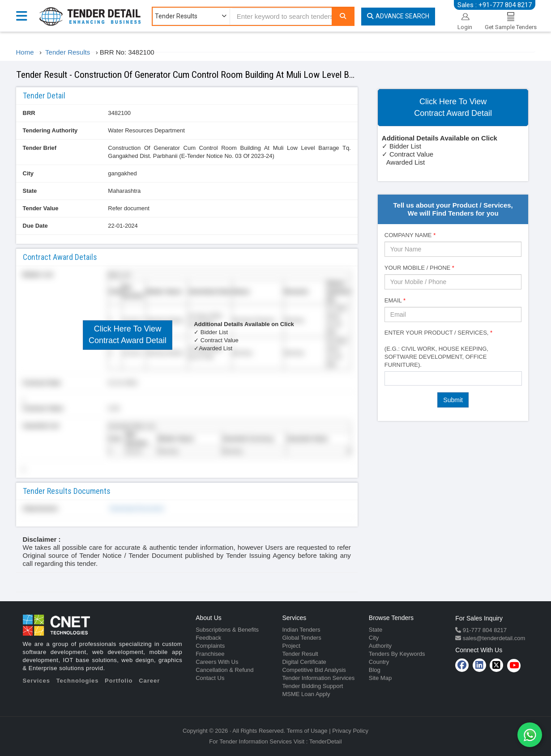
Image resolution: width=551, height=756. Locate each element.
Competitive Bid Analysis (314, 670)
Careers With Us (217, 662)
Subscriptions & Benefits (227, 630)
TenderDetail (326, 741)
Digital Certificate (304, 662)
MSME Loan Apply (306, 694)
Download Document (136, 508)
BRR (29, 113)
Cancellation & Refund (224, 670)
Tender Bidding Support (312, 686)
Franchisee (210, 654)
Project (291, 646)
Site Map (380, 678)
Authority (380, 646)
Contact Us (210, 678)
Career (149, 681)
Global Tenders (301, 638)
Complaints (210, 646)
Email (395, 300)
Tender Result (300, 654)
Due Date (35, 226)
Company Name (410, 235)
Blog (375, 670)
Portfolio (119, 681)
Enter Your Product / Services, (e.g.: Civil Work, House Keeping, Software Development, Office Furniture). (438, 349)
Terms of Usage (307, 731)
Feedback (208, 638)
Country (379, 662)
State (30, 191)
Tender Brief (40, 148)
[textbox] (390, 378)
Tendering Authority (50, 130)
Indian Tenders (301, 630)
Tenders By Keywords (397, 654)
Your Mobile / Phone (419, 268)
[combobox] (453, 378)
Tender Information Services (318, 678)
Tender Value (41, 208)
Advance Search (398, 16)
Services (37, 681)
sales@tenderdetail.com (493, 638)
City (28, 173)
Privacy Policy (350, 731)
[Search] (343, 16)
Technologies (78, 681)
